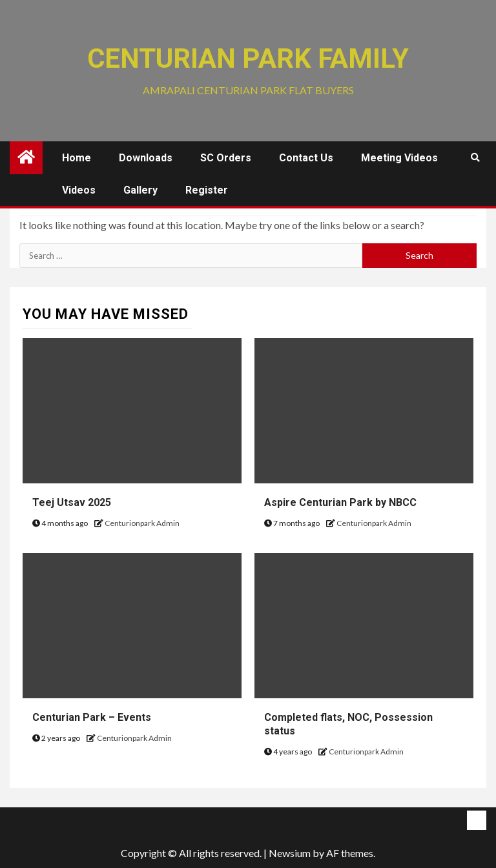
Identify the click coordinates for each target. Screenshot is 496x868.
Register (207, 190)
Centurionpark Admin (142, 523)
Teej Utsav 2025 (72, 502)
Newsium (290, 853)
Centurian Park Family (248, 58)
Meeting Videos (399, 158)
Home (77, 158)
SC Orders (226, 158)
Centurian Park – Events (92, 717)
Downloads (146, 158)
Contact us (306, 158)
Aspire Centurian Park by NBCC (340, 502)
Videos (79, 190)
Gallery (140, 190)
